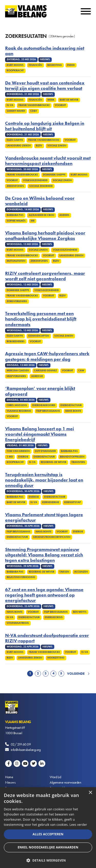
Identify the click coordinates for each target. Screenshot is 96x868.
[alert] (48, 828)
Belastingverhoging (21, 577)
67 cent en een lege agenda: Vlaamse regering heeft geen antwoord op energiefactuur (44, 595)
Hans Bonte (73, 411)
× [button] (90, 793)
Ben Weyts (80, 612)
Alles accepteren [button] (48, 834)
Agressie (37, 376)
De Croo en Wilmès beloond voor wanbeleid (40, 201)
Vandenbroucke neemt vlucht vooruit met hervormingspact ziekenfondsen (48, 161)
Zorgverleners (17, 301)
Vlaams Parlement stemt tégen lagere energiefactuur (44, 518)
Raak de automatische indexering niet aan (45, 51)
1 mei (10, 457)
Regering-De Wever (54, 462)
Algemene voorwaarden (65, 782)
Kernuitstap (73, 502)
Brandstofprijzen (72, 457)
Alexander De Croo (41, 215)
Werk (51, 100)
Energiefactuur (71, 405)
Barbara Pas (15, 215)
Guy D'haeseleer (45, 451)
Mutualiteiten (16, 261)
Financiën (35, 65)
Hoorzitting (56, 658)
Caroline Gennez (45, 371)
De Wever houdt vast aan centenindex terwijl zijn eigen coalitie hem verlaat (45, 86)
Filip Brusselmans (48, 411)
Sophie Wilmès (16, 221)
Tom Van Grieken (18, 451)
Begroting (55, 65)
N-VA (10, 105)
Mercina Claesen (18, 371)
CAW (81, 371)
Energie (23, 457)
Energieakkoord (44, 405)
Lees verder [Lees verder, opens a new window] (78, 825)
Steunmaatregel (18, 623)
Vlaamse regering (19, 411)
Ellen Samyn (15, 140)
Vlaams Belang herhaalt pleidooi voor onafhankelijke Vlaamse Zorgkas (45, 236)
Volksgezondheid (35, 180)
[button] (48, 860)
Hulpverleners (16, 376)
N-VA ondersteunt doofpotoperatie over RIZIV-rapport (47, 638)
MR (33, 221)
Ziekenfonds (15, 186)
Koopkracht (15, 71)
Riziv (39, 146)
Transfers (78, 462)
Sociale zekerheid (41, 186)
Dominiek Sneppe (54, 175)
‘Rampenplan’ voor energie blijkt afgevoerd (40, 391)
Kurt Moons (15, 65)
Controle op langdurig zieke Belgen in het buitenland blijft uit (45, 126)
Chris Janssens (17, 405)
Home (9, 777)
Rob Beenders (16, 341)
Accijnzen (81, 572)
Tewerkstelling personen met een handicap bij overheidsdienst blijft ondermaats (41, 319)
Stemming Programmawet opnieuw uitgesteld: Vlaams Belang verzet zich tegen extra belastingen (44, 555)
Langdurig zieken (19, 146)
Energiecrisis (54, 617)
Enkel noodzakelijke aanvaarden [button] (48, 847)
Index (71, 65)
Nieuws (10, 782)
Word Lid (55, 777)
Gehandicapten (39, 336)
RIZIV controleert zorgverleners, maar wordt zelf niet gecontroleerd (45, 276)
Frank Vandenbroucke (34, 105)
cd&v (34, 111)
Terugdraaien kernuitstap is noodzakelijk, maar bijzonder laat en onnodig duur (44, 480)
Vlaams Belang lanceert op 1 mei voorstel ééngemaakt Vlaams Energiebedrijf (40, 434)
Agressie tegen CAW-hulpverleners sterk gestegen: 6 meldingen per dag (47, 356)
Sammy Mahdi (16, 111)
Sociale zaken (57, 146)
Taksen (64, 572)
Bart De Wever (69, 100)
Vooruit (60, 105)
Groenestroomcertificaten (52, 537)
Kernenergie (51, 502)
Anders (64, 215)
